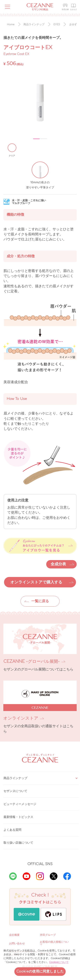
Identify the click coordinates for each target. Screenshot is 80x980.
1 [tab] (36, 139)
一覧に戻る (40, 601)
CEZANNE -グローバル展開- (32, 661)
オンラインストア (21, 718)
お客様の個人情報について (54, 943)
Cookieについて (59, 962)
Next (71, 102)
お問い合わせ (17, 943)
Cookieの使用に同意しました (40, 971)
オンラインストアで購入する (36, 582)
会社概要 (14, 935)
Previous (8, 102)
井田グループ (48, 935)
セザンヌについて (15, 791)
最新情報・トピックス (18, 817)
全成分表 (58, 564)
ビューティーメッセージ (20, 804)
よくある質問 (12, 830)
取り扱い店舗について (18, 843)
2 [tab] (44, 139)
